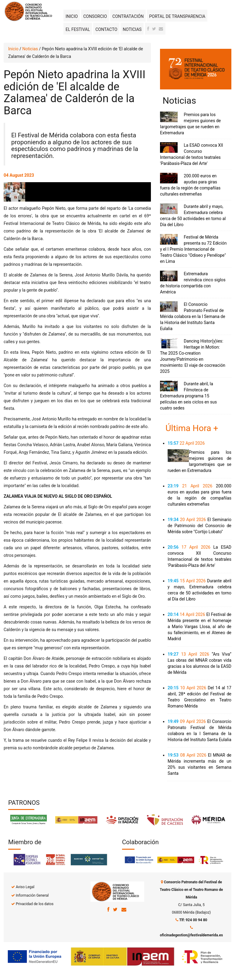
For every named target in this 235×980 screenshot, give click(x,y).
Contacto (106, 29)
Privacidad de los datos (35, 904)
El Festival (78, 29)
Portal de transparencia (177, 16)
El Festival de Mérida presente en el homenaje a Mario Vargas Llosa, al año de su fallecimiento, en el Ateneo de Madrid (199, 627)
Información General (32, 895)
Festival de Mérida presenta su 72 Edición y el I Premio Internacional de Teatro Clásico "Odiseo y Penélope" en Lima (193, 249)
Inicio (72, 16)
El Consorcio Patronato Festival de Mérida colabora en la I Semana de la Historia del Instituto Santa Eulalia (193, 316)
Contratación (128, 16)
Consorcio (95, 16)
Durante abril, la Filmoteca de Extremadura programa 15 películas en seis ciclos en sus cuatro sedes (188, 396)
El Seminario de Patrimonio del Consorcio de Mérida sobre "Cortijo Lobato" (199, 526)
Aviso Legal (25, 887)
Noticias (132, 29)
